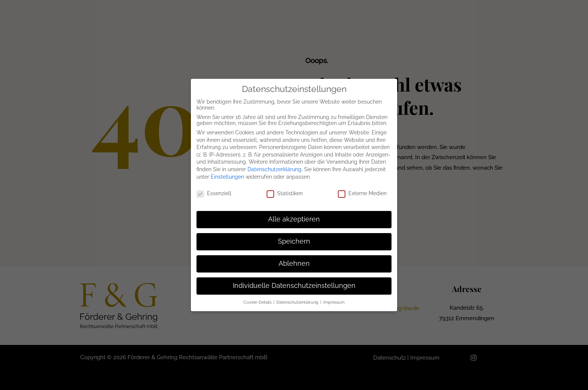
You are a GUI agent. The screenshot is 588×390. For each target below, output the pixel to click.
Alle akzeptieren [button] (294, 219)
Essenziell (214, 193)
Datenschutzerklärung (274, 169)
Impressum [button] (334, 302)
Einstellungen (227, 177)
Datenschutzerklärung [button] (298, 302)
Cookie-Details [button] (258, 302)
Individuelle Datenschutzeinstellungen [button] (294, 286)
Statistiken (285, 193)
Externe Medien (362, 193)
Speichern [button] (294, 241)
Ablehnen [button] (294, 264)
